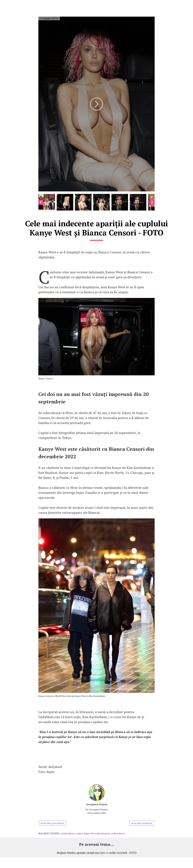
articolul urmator (142, 823)
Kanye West (90, 833)
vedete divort (118, 833)
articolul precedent (52, 823)
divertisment (103, 833)
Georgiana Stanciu (97, 804)
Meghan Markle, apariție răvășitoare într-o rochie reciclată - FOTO (97, 853)
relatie (64, 833)
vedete (79, 833)
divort (72, 833)
